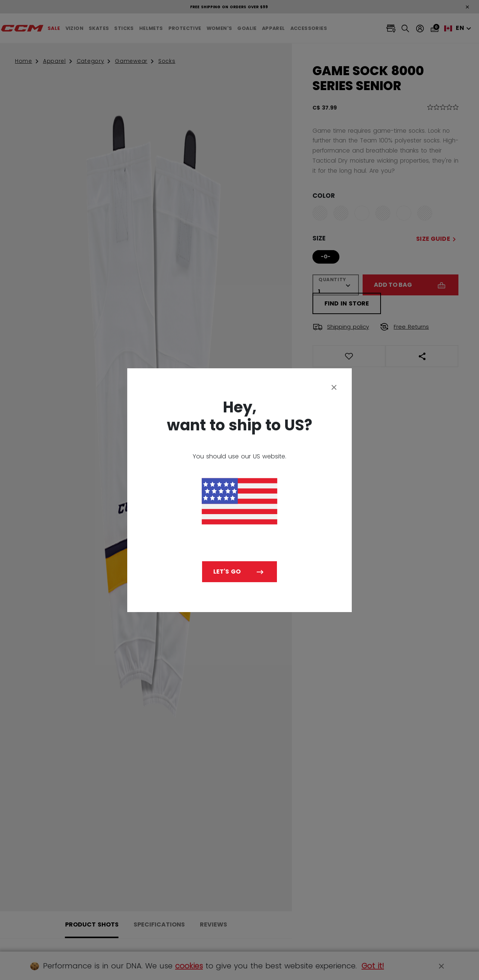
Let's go (227, 572)
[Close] (334, 387)
